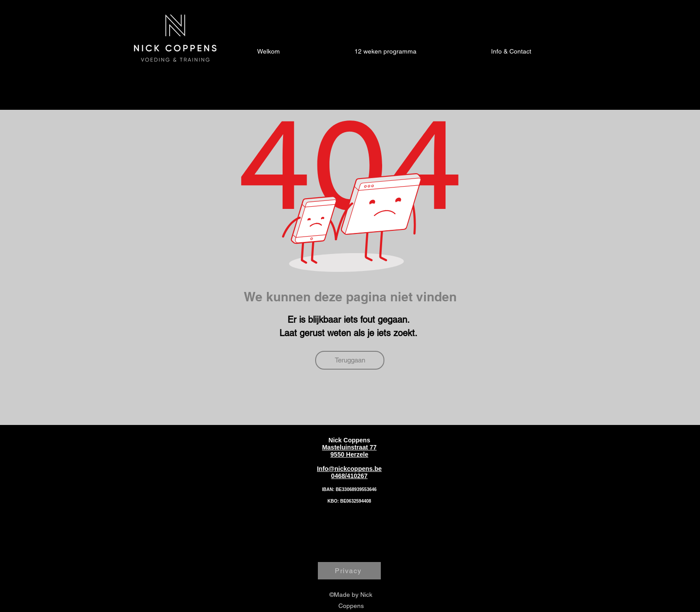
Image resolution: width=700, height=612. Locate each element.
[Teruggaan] (350, 360)
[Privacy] (349, 571)
